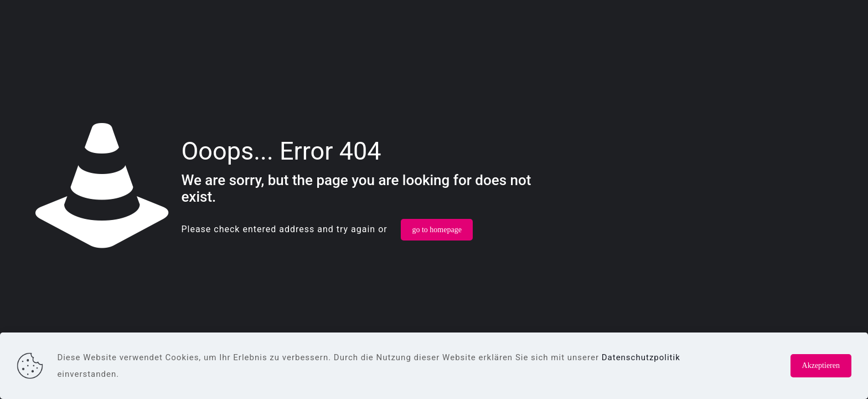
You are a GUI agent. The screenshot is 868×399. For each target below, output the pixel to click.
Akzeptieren (821, 365)
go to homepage (436, 230)
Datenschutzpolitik (641, 357)
